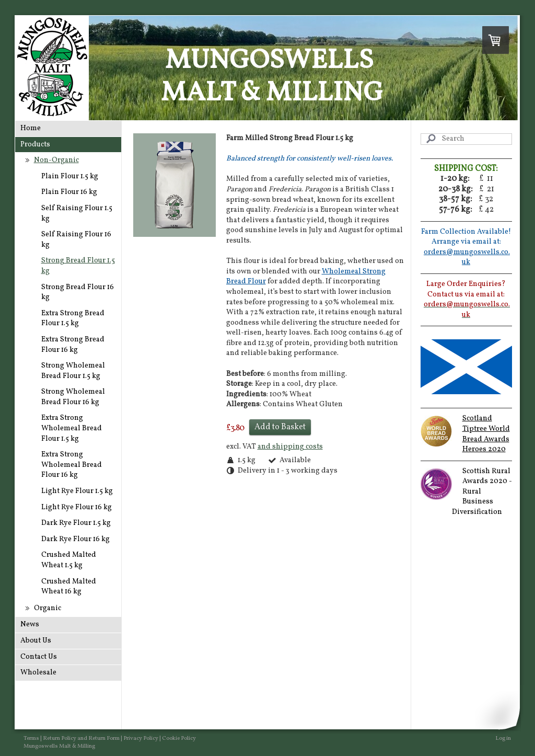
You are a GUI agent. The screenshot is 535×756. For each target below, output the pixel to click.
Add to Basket (280, 427)
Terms (31, 738)
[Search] (466, 139)
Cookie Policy (179, 738)
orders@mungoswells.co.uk (467, 257)
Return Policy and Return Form (81, 738)
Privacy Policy (141, 738)
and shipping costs (290, 447)
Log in (503, 738)
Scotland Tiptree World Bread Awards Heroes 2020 (486, 434)
